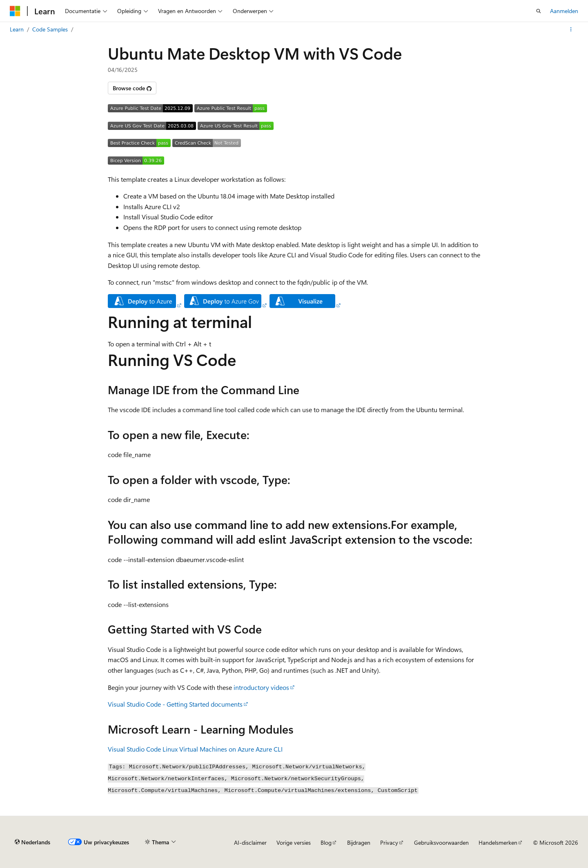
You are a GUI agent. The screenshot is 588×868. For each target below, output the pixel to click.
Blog (326, 842)
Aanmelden (564, 11)
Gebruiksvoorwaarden (441, 842)
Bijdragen (359, 842)
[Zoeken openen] (539, 11)
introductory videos (261, 687)
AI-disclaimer (250, 842)
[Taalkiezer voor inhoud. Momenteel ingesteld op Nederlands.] (32, 842)
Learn (17, 29)
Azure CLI (269, 749)
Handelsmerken (498, 842)
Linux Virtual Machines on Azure (208, 749)
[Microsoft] (15, 11)
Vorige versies (294, 842)
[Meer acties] (571, 29)
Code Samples (50, 29)
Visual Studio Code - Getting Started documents (175, 704)
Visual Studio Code (134, 749)
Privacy (389, 842)
